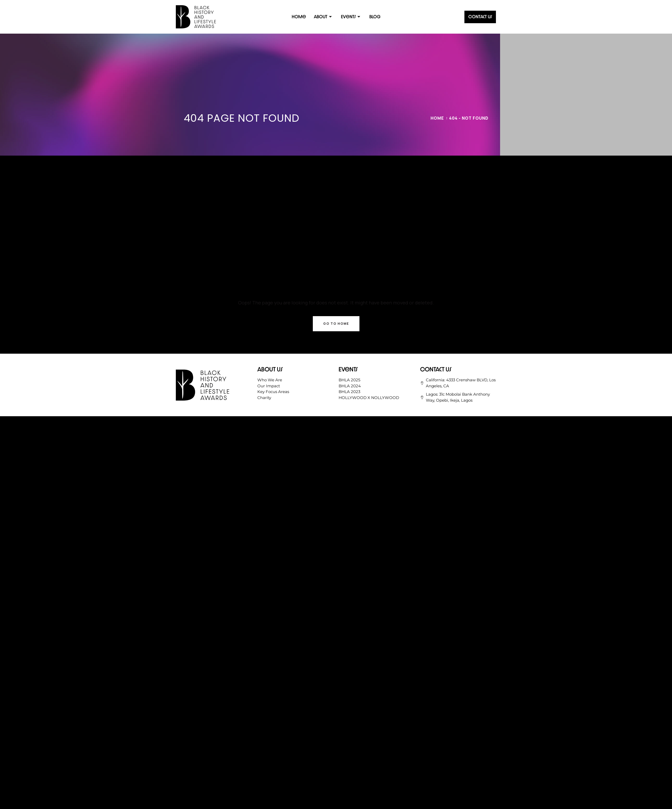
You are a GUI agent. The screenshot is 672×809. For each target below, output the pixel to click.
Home (299, 17)
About (323, 17)
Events (351, 17)
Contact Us (480, 17)
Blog (375, 17)
